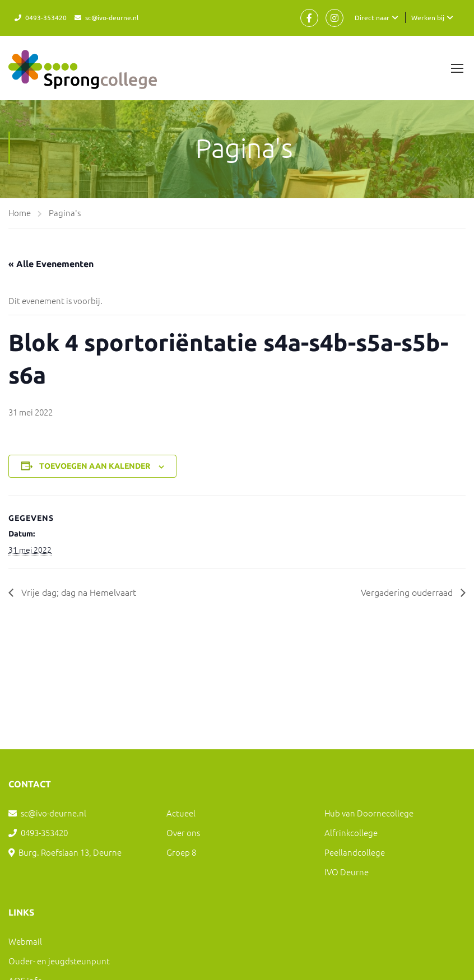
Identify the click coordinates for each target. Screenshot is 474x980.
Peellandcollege (355, 852)
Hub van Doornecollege (369, 813)
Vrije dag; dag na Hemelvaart (78, 592)
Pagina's (65, 213)
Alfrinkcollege (351, 832)
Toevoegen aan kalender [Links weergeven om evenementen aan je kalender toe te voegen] (95, 466)
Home (20, 213)
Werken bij (428, 17)
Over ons (183, 832)
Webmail (25, 941)
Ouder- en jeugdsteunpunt (59, 961)
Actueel (181, 813)
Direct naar (372, 17)
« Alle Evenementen (51, 264)
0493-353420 (46, 17)
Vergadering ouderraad (408, 592)
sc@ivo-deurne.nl (112, 17)
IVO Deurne (347, 872)
